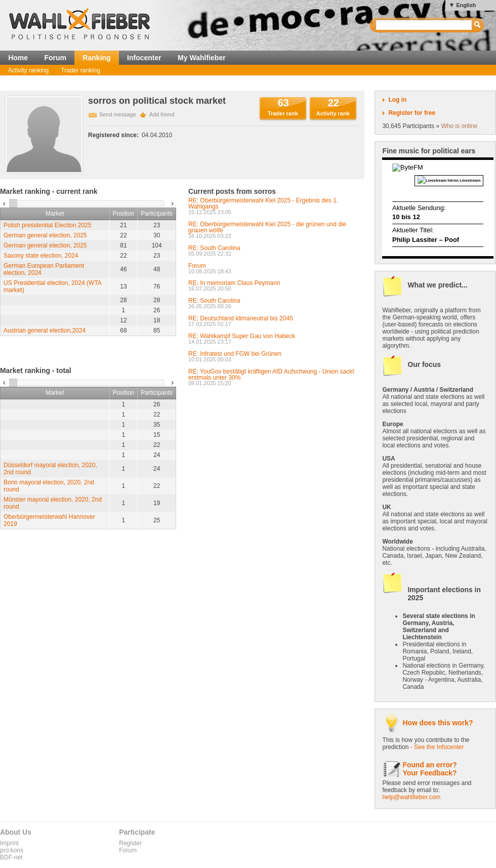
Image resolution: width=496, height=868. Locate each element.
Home (18, 58)
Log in (397, 100)
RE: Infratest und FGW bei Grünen (235, 354)
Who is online (459, 126)
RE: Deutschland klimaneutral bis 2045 (241, 318)
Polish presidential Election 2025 (47, 225)
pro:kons (12, 850)
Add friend (162, 114)
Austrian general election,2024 (45, 330)
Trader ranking (80, 70)
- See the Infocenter (437, 747)
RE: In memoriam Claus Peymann (234, 283)
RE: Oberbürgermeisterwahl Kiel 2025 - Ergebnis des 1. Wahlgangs (263, 203)
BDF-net (11, 857)
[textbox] (424, 25)
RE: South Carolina (214, 248)
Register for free (412, 113)
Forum (55, 58)
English (466, 5)
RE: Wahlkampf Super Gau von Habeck (242, 336)
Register (130, 843)
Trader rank (283, 113)
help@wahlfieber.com (411, 797)
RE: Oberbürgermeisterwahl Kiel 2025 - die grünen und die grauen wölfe (267, 227)
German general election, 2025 (45, 235)
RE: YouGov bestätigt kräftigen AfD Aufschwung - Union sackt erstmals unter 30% (271, 375)
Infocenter (144, 58)
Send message (118, 114)
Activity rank (333, 113)
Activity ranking (29, 70)
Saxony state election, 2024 (41, 256)
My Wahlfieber (202, 58)
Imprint (9, 843)
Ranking (96, 58)
